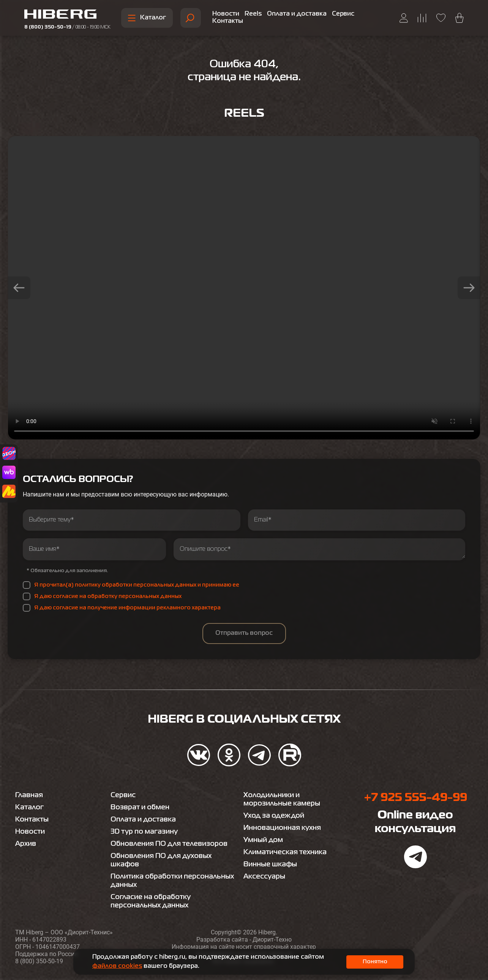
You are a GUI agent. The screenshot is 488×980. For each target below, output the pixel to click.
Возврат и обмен (140, 807)
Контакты (228, 21)
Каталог (147, 18)
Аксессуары (264, 877)
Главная (29, 795)
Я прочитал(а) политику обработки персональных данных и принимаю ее (137, 585)
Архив (26, 844)
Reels (253, 14)
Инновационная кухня (282, 828)
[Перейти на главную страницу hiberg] (67, 15)
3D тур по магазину (144, 832)
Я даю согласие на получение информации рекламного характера (127, 608)
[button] (19, 288)
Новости (226, 14)
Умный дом (263, 840)
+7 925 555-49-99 (415, 798)
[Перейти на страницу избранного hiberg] (441, 18)
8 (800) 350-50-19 (67, 27)
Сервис (343, 14)
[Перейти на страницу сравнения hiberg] (422, 18)
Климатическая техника (285, 852)
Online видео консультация (415, 822)
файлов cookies (117, 966)
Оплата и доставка (297, 14)
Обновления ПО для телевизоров (169, 844)
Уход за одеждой (274, 816)
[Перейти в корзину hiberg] (460, 18)
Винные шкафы (270, 864)
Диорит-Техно (272, 940)
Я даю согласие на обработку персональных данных (108, 596)
